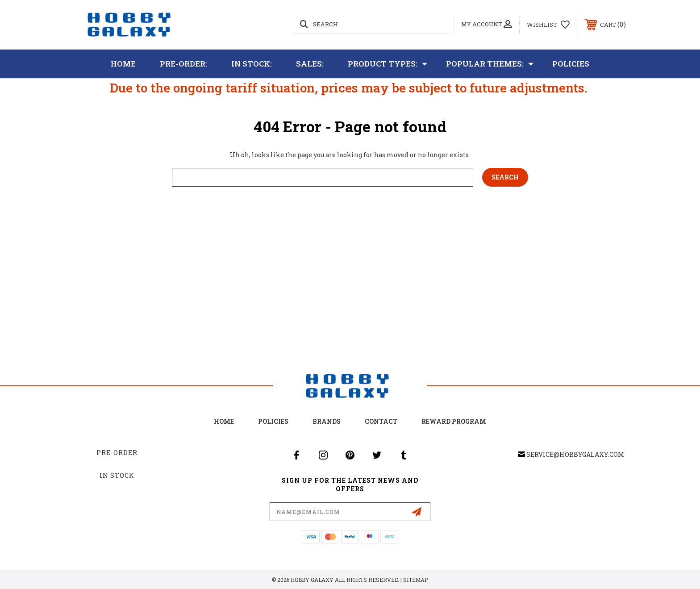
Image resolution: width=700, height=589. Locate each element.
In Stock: (252, 64)
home (224, 421)
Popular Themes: (490, 64)
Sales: (310, 64)
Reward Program (454, 421)
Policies (571, 64)
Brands (327, 421)
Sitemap (416, 580)
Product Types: (387, 64)
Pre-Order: (183, 64)
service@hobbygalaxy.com (575, 454)
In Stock (117, 475)
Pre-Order (117, 453)
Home (123, 64)
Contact (381, 421)
